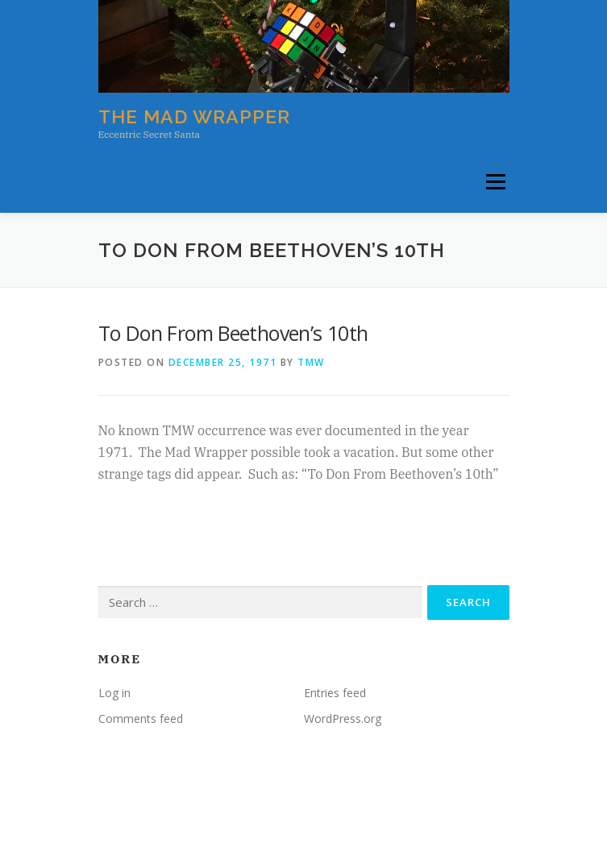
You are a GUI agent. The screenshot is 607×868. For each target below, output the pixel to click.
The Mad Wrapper (194, 116)
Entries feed (335, 693)
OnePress (341, 831)
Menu (495, 183)
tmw (311, 362)
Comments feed (141, 718)
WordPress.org (343, 718)
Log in (114, 693)
